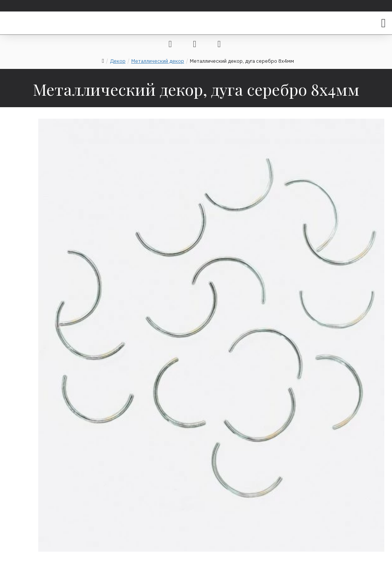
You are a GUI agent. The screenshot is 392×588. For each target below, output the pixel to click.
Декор (118, 61)
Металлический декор (158, 61)
